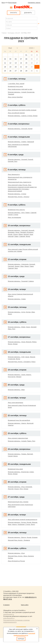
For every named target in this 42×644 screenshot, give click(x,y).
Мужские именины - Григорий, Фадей (20, 129)
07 (21, 59)
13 (16, 63)
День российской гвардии (16, 113)
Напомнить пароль (34, 3)
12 (10, 63)
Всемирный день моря (15, 469)
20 (16, 67)
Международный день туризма (18, 502)
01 (26, 55)
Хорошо (21, 639)
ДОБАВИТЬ (28, 13)
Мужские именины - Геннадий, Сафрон (21, 281)
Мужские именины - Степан (17, 194)
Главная (4, 33)
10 (37, 59)
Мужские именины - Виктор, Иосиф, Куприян (23, 537)
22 (26, 67)
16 (32, 63)
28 (21, 71)
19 (10, 67)
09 (32, 59)
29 (26, 71)
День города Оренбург (15, 97)
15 (26, 63)
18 (5, 67)
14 (21, 63)
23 (32, 67)
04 (5, 59)
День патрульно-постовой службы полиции (22, 110)
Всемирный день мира (15, 86)
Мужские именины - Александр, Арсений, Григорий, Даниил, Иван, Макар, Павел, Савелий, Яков (22, 266)
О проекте (6, 605)
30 (32, 71)
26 (10, 71)
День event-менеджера (15, 403)
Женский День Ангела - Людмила (19, 540)
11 (5, 63)
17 (37, 63)
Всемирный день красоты (16, 210)
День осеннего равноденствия (18, 438)
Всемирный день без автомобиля (19, 420)
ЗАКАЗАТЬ (14, 13)
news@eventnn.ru (9, 614)
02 (32, 55)
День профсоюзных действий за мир (20, 89)
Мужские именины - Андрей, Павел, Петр (22, 441)
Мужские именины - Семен (17, 299)
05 (10, 59)
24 (37, 67)
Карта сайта (25, 605)
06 (16, 59)
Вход (3, 3)
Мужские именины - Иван (16, 390)
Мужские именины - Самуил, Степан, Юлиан (23, 116)
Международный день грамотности (20, 182)
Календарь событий (14, 33)
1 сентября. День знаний (16, 84)
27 (16, 71)
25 (5, 71)
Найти (3, 24)
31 (37, 71)
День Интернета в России (16, 561)
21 (21, 67)
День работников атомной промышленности (23, 520)
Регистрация (12, 3)
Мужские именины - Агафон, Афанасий (21, 142)
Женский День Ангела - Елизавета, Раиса (22, 362)
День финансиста (14, 174)
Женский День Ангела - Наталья (19, 197)
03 (37, 55)
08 (26, 59)
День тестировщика (14, 217)
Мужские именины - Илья (16, 553)
